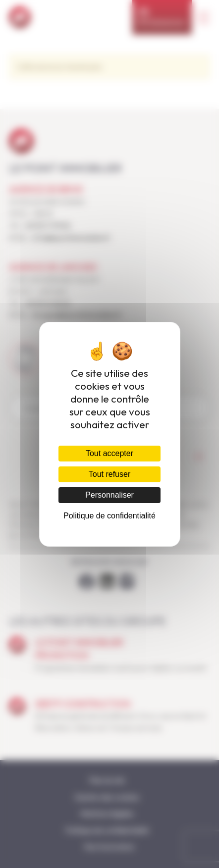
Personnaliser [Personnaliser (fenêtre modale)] (109, 495)
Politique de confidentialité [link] (109, 516)
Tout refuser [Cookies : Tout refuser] (109, 474)
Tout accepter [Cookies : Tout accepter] (109, 453)
